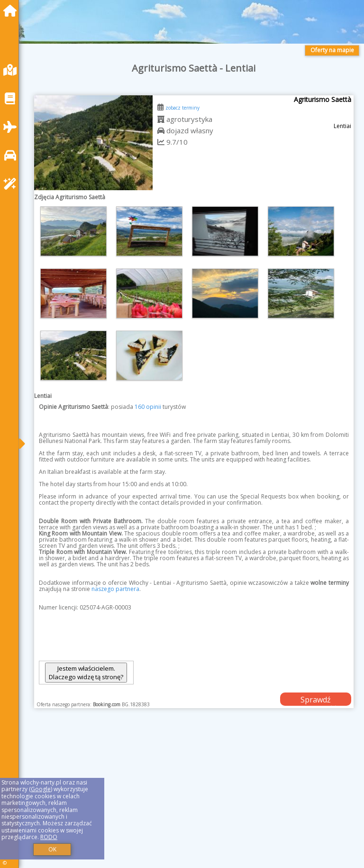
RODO (49, 837)
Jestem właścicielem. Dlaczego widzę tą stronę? (86, 673)
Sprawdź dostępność (316, 700)
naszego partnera (115, 589)
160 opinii (148, 407)
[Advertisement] (194, 799)
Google (41, 789)
